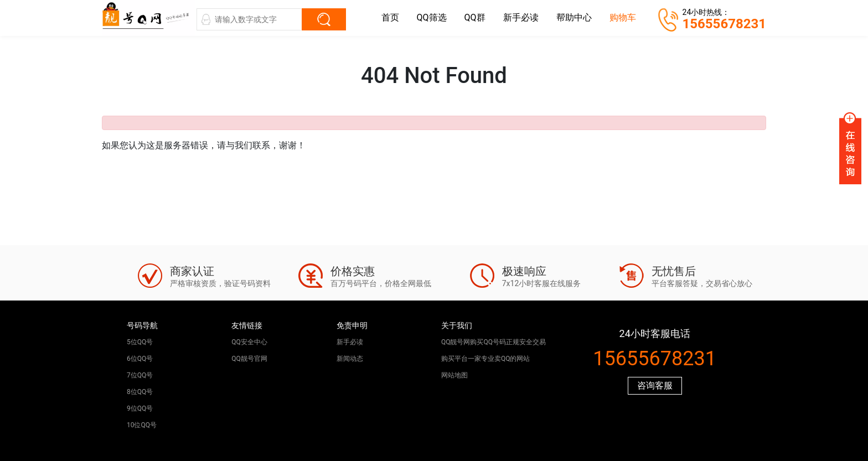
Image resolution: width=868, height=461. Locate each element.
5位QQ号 (140, 342)
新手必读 (521, 17)
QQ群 (475, 17)
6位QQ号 (140, 359)
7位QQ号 (140, 375)
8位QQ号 (140, 392)
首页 (390, 17)
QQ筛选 (432, 17)
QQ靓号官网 (249, 359)
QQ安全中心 (249, 342)
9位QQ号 (140, 408)
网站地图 (454, 375)
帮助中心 (574, 17)
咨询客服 (655, 385)
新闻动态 (350, 359)
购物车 (623, 17)
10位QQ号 (142, 425)
